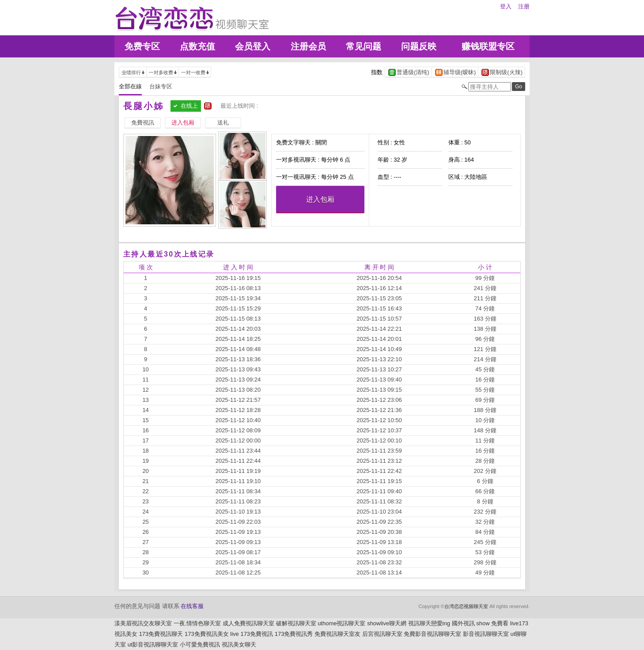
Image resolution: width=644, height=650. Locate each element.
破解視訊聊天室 (296, 623)
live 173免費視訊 (252, 634)
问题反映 (419, 46)
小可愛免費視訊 (200, 644)
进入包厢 (320, 199)
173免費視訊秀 (294, 634)
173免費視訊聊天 (161, 634)
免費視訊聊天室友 (337, 634)
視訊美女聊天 (239, 644)
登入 (506, 6)
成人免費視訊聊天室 (248, 623)
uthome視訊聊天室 (341, 623)
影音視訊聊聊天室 (486, 634)
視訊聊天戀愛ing (429, 623)
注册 (524, 6)
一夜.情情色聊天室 (197, 623)
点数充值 (197, 46)
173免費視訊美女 (207, 634)
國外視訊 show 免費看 (480, 623)
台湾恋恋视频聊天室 (466, 606)
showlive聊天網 (387, 623)
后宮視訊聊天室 (382, 634)
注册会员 (308, 46)
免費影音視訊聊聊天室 (432, 634)
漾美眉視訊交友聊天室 (143, 623)
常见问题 (364, 46)
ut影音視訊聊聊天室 (153, 644)
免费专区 (142, 46)
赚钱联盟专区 (488, 46)
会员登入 (253, 46)
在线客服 (192, 606)
